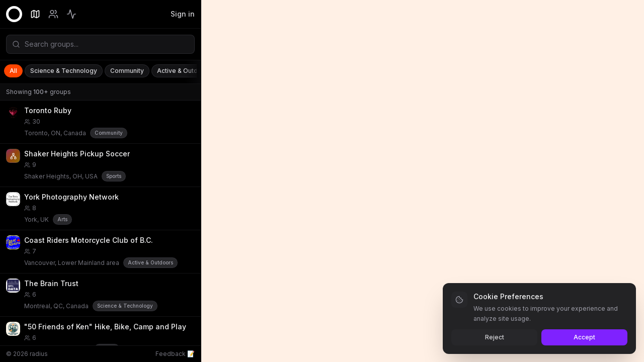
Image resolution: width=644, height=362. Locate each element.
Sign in (183, 14)
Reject (495, 337)
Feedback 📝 (175, 354)
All (13, 71)
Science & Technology (64, 71)
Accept (584, 337)
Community (127, 71)
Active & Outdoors (184, 71)
